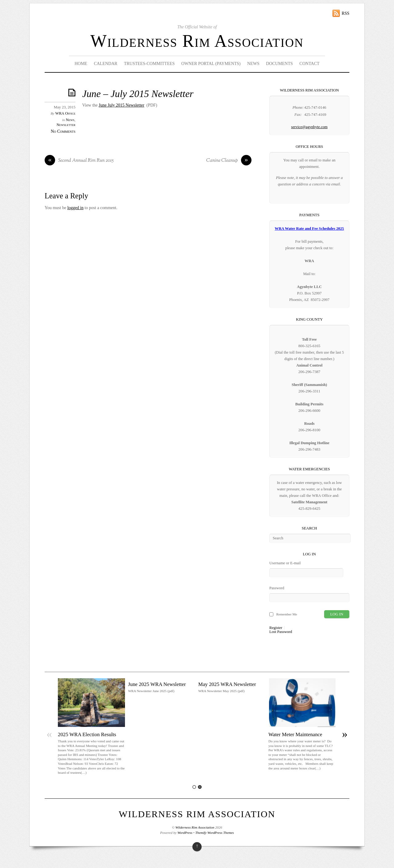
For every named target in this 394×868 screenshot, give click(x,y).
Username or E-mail (285, 563)
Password (277, 588)
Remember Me (287, 614)
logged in (76, 208)
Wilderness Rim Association (197, 41)
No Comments (63, 131)
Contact (310, 64)
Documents (279, 64)
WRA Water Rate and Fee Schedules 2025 (310, 229)
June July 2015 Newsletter (122, 105)
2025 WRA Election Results (87, 734)
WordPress (185, 833)
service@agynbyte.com (309, 127)
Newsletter (66, 125)
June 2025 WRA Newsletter (157, 684)
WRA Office (65, 113)
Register (276, 628)
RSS (346, 13)
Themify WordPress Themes (215, 833)
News (253, 64)
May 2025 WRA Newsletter (227, 684)
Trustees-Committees (149, 64)
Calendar (106, 64)
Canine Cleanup (229, 161)
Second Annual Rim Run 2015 (79, 161)
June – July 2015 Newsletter (138, 94)
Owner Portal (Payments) (211, 64)
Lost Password (281, 632)
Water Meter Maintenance (295, 734)
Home (81, 64)
